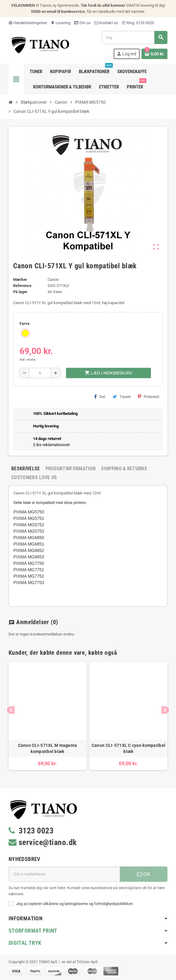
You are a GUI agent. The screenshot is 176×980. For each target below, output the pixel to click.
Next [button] (165, 710)
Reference (22, 286)
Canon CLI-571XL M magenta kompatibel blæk (48, 748)
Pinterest (148, 397)
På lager (20, 292)
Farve (25, 324)
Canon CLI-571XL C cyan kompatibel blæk (128, 748)
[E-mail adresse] (64, 874)
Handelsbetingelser (28, 23)
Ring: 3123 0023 (138, 23)
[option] (48, 716)
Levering (61, 23)
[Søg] (134, 37)
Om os (82, 23)
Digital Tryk (25, 943)
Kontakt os (106, 23)
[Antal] (40, 373)
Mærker (20, 279)
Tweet (121, 397)
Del (100, 397)
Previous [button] (11, 710)
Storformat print (33, 931)
